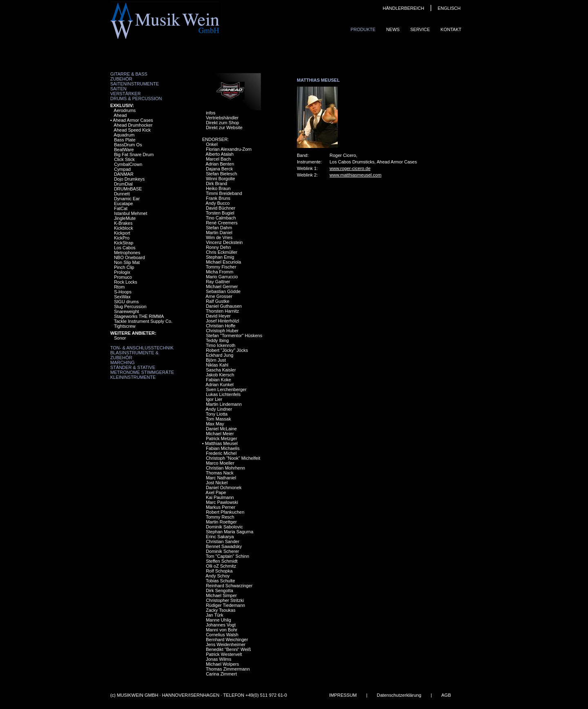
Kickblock (123, 228)
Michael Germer (222, 286)
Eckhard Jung (219, 355)
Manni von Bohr (222, 630)
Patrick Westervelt (224, 654)
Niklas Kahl (217, 365)
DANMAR (124, 174)
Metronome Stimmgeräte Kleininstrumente (142, 375)
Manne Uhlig (218, 620)
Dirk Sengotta (219, 590)
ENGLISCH (449, 8)
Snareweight (126, 311)
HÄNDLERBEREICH (403, 8)
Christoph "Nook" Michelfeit (233, 458)
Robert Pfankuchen (225, 512)
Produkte (363, 29)
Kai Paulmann (220, 497)
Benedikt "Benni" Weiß (228, 649)
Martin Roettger (221, 522)
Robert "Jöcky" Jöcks (227, 350)
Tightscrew (125, 326)
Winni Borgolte (220, 179)
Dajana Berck (219, 169)
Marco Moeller (220, 463)
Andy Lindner (219, 409)
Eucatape (123, 204)
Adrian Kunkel (220, 385)
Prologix (122, 272)
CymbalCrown (128, 164)
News (393, 29)
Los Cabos (125, 248)
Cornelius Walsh (222, 635)
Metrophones (127, 253)
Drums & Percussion (136, 98)
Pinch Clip (124, 267)
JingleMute (125, 218)
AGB (446, 695)
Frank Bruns (218, 198)
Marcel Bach (218, 159)
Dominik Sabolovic (224, 527)
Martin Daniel (219, 233)
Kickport (122, 233)
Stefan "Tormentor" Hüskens (234, 335)
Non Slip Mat (127, 262)
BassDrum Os (128, 145)
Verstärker (126, 94)
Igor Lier (214, 399)
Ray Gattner (218, 282)
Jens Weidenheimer (226, 644)
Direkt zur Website (224, 127)
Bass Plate (125, 140)
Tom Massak (218, 419)
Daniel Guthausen (224, 306)
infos (210, 113)
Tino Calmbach (221, 218)
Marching (122, 362)
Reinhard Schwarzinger (229, 586)
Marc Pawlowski (222, 502)
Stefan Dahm (219, 228)
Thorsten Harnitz (222, 311)
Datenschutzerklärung (399, 695)
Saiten (118, 89)
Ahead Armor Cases (133, 120)
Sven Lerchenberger (226, 389)
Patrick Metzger (221, 438)
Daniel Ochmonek (224, 488)
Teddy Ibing (217, 340)
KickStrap (124, 243)
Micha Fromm (219, 272)
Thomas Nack (220, 473)
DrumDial (123, 184)
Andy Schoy (218, 576)
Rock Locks (126, 282)
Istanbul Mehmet (130, 213)
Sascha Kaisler (221, 370)
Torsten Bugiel (220, 213)
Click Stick (124, 159)
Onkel (212, 144)
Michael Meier (220, 434)
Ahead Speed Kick (133, 130)
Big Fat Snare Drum (134, 154)
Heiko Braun (218, 188)
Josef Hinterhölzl (222, 321)
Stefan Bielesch (221, 174)
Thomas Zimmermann (228, 669)
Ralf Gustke (217, 301)
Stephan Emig (220, 257)
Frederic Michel (221, 453)
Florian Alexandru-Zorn (229, 149)
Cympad (122, 169)
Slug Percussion (130, 306)
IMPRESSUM (343, 695)
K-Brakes (123, 223)
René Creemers (222, 223)
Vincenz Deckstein (224, 242)
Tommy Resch (220, 517)
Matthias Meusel (221, 443)
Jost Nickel (217, 483)
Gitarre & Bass (129, 74)
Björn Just (216, 360)
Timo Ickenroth (220, 345)
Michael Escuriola (223, 262)
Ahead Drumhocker (133, 125)
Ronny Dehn (218, 247)
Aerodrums (125, 110)
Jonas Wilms (218, 659)
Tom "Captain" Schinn (227, 556)
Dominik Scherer (222, 551)
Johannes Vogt (221, 625)
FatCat (121, 208)
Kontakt (451, 29)
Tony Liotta (217, 414)
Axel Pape (216, 492)
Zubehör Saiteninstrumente (135, 81)
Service (420, 29)
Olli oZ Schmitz (221, 566)
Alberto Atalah (220, 154)
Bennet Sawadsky (224, 546)
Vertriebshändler (222, 118)
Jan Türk (215, 615)
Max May (215, 424)
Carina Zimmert (221, 674)
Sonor (120, 338)
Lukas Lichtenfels (223, 394)
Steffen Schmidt (222, 561)
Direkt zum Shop (222, 123)
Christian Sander (223, 541)
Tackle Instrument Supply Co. (143, 321)
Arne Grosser (219, 296)
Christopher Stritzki (225, 600)
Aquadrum (124, 135)
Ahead (120, 115)
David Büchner (220, 208)
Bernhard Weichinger (227, 640)
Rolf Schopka (219, 571)
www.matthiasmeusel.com (355, 175)
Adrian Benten (220, 164)
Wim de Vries (219, 237)
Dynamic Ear (127, 199)
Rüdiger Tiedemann (225, 605)
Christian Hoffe (221, 326)
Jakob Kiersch (220, 375)
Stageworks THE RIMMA (139, 316)
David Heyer (218, 316)
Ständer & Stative (133, 367)
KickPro (122, 238)
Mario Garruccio (222, 277)
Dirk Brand (216, 183)
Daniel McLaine (221, 429)
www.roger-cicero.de (350, 168)
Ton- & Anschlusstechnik (142, 348)
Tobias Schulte (220, 581)
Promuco (123, 277)
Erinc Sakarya (220, 537)
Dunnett (122, 194)
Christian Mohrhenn (225, 468)
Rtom (119, 287)
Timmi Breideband (224, 193)
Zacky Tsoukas (221, 610)
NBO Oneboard (129, 257)
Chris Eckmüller (222, 252)
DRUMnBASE (128, 189)
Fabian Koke (218, 380)
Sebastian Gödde (223, 291)
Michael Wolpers (222, 664)
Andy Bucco (218, 203)
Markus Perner (220, 507)
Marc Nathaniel (221, 478)
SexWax (122, 297)
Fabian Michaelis (223, 448)
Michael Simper (221, 595)
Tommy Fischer (221, 267)
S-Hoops (123, 292)
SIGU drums (126, 302)
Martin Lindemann (224, 404)
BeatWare (124, 150)
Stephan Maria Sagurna (229, 532)
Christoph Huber (222, 331)
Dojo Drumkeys (129, 179)
